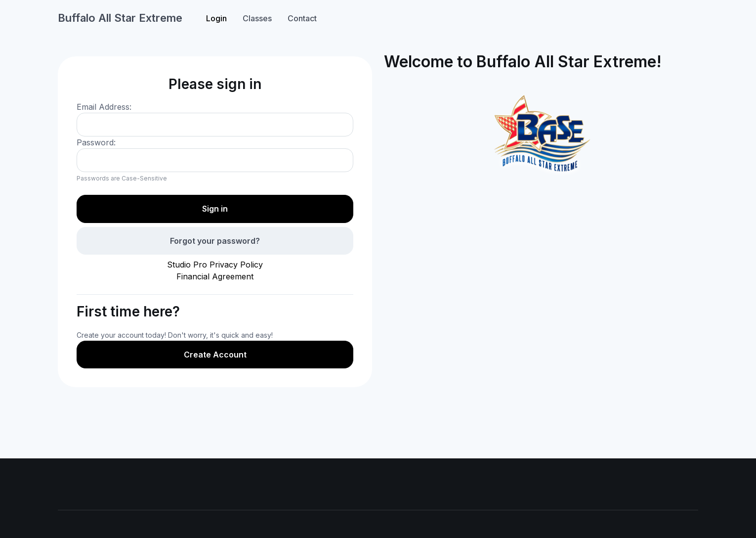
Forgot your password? (215, 241)
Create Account (215, 355)
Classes (257, 18)
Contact (302, 18)
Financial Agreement (215, 276)
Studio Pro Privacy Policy (215, 265)
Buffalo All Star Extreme (120, 18)
